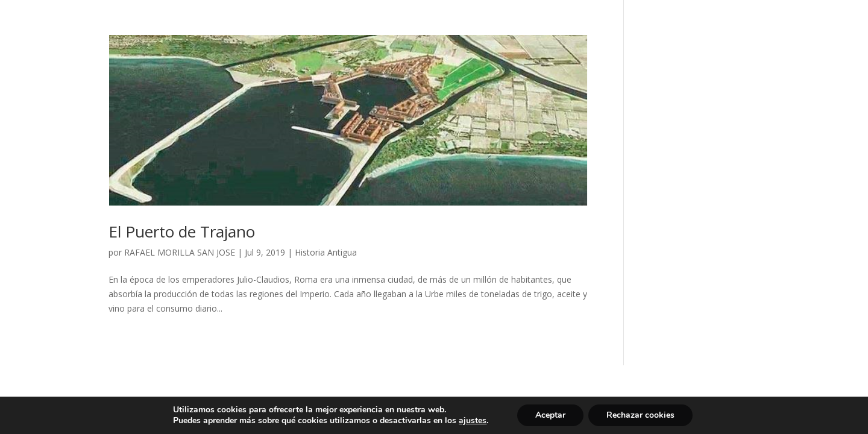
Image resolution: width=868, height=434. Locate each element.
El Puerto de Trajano (182, 231)
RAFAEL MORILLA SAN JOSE (180, 252)
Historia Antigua (326, 252)
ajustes (473, 421)
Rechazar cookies (640, 415)
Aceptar (550, 415)
